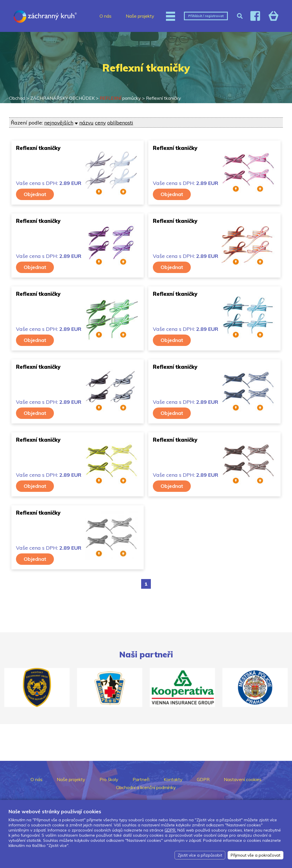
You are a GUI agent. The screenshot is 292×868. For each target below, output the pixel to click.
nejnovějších (59, 123)
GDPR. (170, 830)
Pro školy (109, 779)
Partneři (141, 779)
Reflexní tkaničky (164, 98)
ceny (100, 123)
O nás (106, 16)
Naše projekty (140, 16)
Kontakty (173, 779)
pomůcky (120, 98)
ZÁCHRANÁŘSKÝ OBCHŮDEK (62, 98)
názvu (86, 123)
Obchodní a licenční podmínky (146, 787)
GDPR (203, 779)
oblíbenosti (120, 123)
